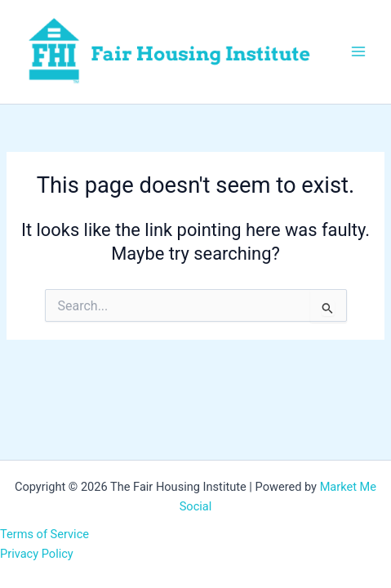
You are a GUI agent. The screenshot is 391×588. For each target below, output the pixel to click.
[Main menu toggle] (358, 51)
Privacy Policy (37, 554)
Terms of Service (44, 534)
